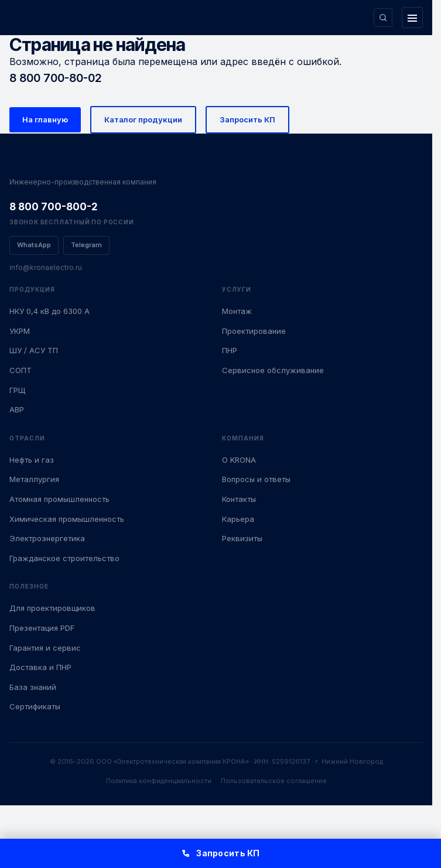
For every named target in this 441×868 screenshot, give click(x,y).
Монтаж (237, 311)
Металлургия (34, 479)
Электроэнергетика (47, 538)
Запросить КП (247, 119)
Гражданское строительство (64, 558)
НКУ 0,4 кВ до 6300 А (49, 311)
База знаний (33, 687)
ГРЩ (17, 390)
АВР (17, 409)
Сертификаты (35, 706)
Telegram (86, 245)
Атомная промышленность (59, 499)
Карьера (238, 519)
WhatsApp (34, 245)
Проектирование (254, 331)
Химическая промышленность (67, 519)
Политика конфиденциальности (159, 781)
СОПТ (20, 370)
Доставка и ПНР (40, 667)
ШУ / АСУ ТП (34, 350)
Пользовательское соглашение (274, 781)
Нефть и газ (32, 460)
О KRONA (239, 460)
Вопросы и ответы (256, 479)
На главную (45, 119)
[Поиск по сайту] (383, 18)
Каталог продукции (143, 119)
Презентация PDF (42, 628)
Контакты (239, 499)
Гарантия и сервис (45, 648)
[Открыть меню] (412, 18)
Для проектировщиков (52, 608)
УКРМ (20, 331)
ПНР (230, 350)
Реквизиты (242, 538)
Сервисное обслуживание (273, 370)
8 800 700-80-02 (56, 78)
